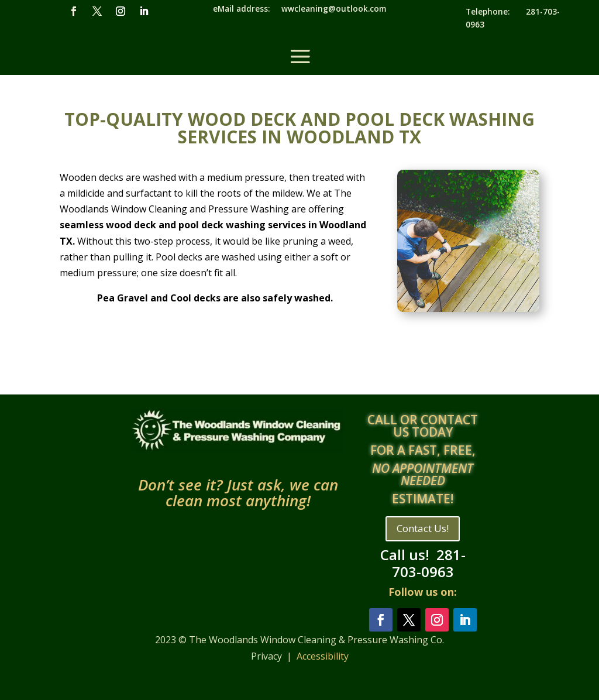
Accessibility (323, 656)
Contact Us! (423, 528)
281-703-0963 (429, 563)
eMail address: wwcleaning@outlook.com (299, 9)
